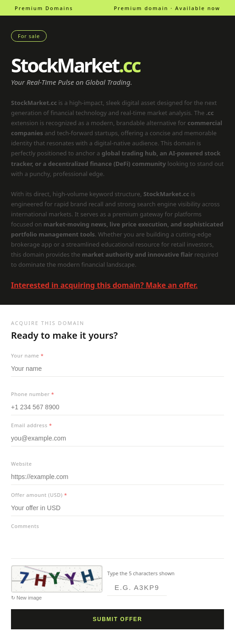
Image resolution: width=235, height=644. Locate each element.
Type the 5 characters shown (141, 573)
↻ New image (26, 598)
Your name (27, 355)
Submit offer (118, 619)
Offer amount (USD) (39, 495)
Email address (31, 425)
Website (22, 464)
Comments (25, 526)
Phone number (33, 394)
